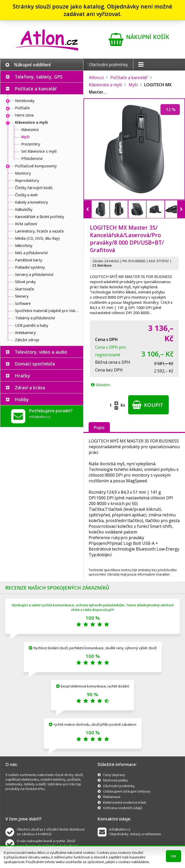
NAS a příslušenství (31, 253)
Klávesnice (30, 129)
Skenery (22, 296)
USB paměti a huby (32, 325)
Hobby (22, 399)
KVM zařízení (26, 224)
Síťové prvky (25, 282)
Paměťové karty (29, 260)
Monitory (23, 173)
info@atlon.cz (40, 417)
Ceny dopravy (114, 775)
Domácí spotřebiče (35, 364)
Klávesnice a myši (31, 122)
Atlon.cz (96, 78)
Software (23, 303)
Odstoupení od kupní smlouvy (127, 791)
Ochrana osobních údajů (123, 808)
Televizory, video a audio (41, 352)
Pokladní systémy (30, 267)
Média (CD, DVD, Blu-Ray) (37, 238)
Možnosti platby (115, 780)
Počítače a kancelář (36, 89)
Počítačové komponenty (36, 166)
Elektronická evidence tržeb (125, 802)
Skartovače (25, 289)
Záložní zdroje (27, 340)
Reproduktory (27, 180)
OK (174, 856)
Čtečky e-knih (26, 195)
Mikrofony (24, 245)
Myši (25, 137)
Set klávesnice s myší (39, 151)
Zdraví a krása (30, 388)
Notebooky (25, 100)
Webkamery (25, 332)
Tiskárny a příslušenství (35, 318)
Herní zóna (24, 115)
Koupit (148, 405)
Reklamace (112, 797)
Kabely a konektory (31, 202)
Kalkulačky (24, 209)
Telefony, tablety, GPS (39, 77)
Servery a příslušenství (34, 274)
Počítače (22, 108)
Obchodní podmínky (109, 65)
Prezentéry (31, 144)
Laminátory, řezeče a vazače (39, 231)
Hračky (22, 376)
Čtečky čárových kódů (34, 188)
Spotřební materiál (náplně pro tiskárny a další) (48, 311)
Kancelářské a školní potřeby (40, 216)
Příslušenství (32, 158)
